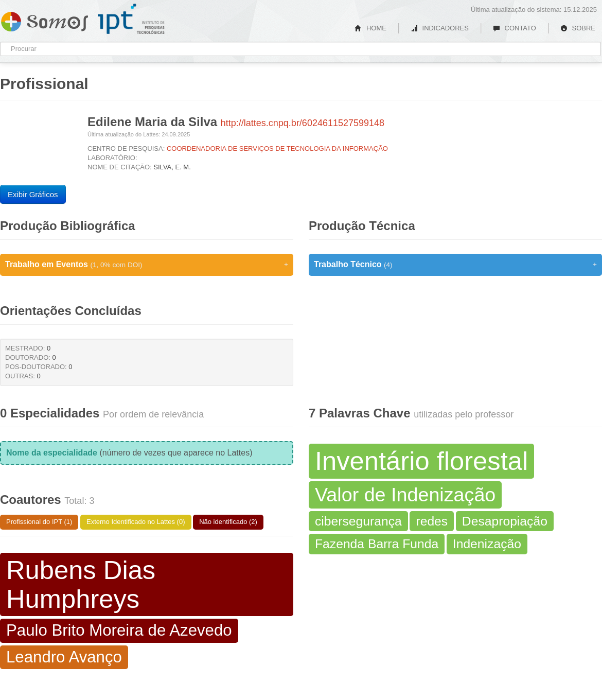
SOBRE (578, 28)
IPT (131, 19)
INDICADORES (440, 28)
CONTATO (515, 28)
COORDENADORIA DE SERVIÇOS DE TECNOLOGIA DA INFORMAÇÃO (277, 148)
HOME (370, 28)
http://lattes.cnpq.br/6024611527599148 (303, 123)
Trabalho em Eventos (147, 265)
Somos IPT (45, 20)
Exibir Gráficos (33, 194)
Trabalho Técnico (455, 265)
